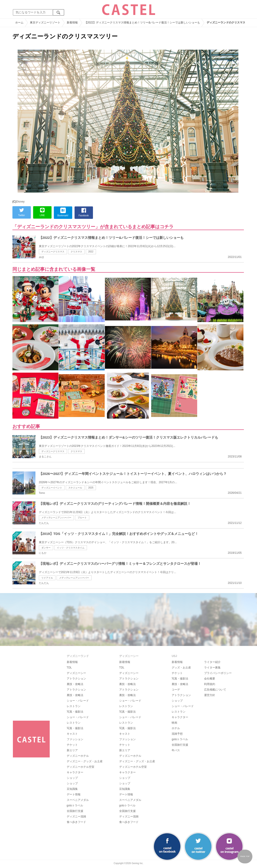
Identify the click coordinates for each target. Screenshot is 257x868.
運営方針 (210, 695)
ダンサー (46, 548)
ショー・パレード (78, 701)
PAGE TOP (245, 856)
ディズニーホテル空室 (81, 767)
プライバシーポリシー (218, 673)
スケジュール (75, 488)
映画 (174, 723)
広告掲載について (215, 690)
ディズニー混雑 (76, 817)
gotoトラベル (75, 805)
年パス (176, 750)
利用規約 (210, 684)
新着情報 (72, 662)
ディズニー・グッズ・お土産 (85, 761)
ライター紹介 (212, 662)
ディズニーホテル (78, 756)
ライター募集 (212, 668)
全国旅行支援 (75, 811)
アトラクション (76, 679)
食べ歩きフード (76, 822)
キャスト (72, 734)
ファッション (75, 739)
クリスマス (76, 252)
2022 (91, 252)
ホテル (176, 728)
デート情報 (74, 794)
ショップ (72, 778)
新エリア (72, 750)
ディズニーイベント (52, 488)
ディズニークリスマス (53, 252)
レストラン (74, 706)
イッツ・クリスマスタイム (71, 548)
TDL (69, 668)
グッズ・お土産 (181, 668)
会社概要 (210, 679)
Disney (20, 202)
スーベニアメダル (78, 800)
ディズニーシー (76, 673)
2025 (91, 488)
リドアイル (47, 578)
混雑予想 (177, 734)
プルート (82, 518)
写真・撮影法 (75, 712)
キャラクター (75, 772)
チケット (72, 745)
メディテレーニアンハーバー (56, 518)
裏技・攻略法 (75, 684)
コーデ (176, 690)
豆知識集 (72, 789)
